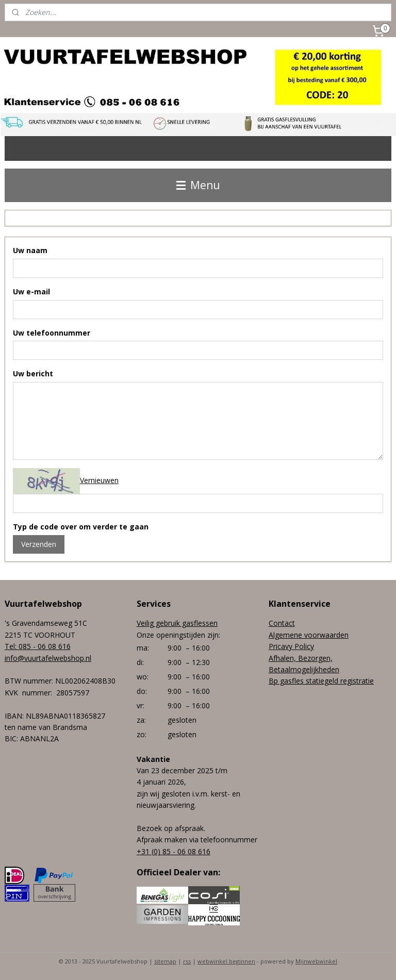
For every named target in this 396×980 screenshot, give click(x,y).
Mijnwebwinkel (316, 961)
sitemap (165, 961)
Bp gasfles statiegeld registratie (321, 681)
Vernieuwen (99, 480)
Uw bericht (33, 373)
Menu (198, 185)
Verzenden (39, 544)
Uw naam (30, 250)
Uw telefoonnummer (52, 333)
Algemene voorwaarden (309, 635)
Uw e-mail (31, 292)
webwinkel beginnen (226, 961)
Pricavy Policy (291, 646)
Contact (282, 623)
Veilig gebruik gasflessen (177, 623)
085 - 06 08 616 (45, 646)
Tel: (12, 646)
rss (187, 961)
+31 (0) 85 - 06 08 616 (174, 851)
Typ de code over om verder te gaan (81, 527)
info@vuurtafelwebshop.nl (48, 658)
